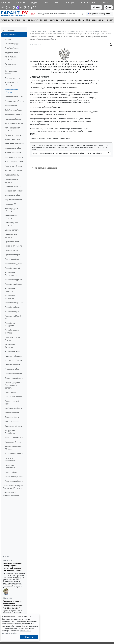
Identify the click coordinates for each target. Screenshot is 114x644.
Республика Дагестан (14, 284)
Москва (8, 39)
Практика (53, 20)
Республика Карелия (14, 303)
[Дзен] (14, 7)
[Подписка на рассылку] (3, 7)
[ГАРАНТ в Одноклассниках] (29, 7)
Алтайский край (12, 48)
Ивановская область (14, 114)
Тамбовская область (14, 408)
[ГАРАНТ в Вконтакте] (10, 7)
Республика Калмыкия (10, 297)
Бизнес (43, 20)
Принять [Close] (29, 637)
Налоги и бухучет (30, 20)
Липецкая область (13, 186)
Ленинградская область (11, 181)
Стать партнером (87, 3)
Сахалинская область (14, 378)
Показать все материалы (44, 168)
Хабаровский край (13, 442)
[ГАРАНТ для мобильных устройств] (6, 7)
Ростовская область (13, 360)
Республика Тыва (12, 351)
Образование (98, 20)
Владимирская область (11, 84)
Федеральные (9, 30)
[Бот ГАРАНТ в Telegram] (25, 7)
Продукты (34, 3)
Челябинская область (14, 454)
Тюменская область (13, 426)
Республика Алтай (13, 268)
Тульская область (12, 422)
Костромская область (14, 157)
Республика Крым (13, 312)
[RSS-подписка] (36, 7)
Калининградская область (12, 129)
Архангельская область (11, 58)
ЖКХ (88, 20)
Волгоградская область (11, 91)
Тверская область (12, 413)
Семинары (69, 3)
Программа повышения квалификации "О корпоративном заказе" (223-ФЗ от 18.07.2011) (13, 605)
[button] (99, 14)
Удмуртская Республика (10, 432)
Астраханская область (11, 65)
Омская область (12, 230)
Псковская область (13, 259)
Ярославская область (14, 481)
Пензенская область (14, 246)
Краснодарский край (14, 162)
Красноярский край (13, 166)
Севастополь (10, 392)
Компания (6, 3)
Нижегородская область (12, 210)
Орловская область (13, 241)
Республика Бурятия (14, 280)
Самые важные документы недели (11, 494)
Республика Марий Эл (13, 317)
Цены (46, 3)
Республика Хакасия (14, 356)
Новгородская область (11, 217)
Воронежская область (14, 101)
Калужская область (13, 135)
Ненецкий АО (11, 204)
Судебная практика (11, 20)
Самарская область (13, 369)
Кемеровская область (14, 148)
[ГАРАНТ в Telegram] (21, 7)
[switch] (33, 14)
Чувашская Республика (10, 466)
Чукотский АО (11, 472)
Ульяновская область (14, 438)
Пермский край (12, 250)
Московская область (14, 195)
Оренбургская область (11, 236)
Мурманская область (14, 200)
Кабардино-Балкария (14, 123)
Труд (62, 20)
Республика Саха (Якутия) (12, 331)
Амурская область (13, 52)
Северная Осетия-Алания (13, 339)
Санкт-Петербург (12, 43)
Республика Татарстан (10, 346)
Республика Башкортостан (11, 274)
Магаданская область (14, 191)
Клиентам (104, 3)
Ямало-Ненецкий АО (14, 477)
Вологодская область (14, 97)
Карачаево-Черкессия (14, 144)
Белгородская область (11, 72)
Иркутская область (13, 119)
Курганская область (13, 170)
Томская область (12, 417)
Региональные (9, 35)
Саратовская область (14, 374)
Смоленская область (14, 397)
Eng (108, 7)
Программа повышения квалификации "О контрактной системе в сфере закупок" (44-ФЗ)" (13, 567)
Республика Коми (12, 307)
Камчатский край (12, 139)
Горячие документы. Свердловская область (14, 385)
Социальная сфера (75, 20)
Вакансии (20, 3)
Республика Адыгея (13, 264)
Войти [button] (96, 7)
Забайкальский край (14, 110)
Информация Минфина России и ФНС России (13, 487)
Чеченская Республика (10, 459)
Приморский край (13, 255)
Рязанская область (13, 365)
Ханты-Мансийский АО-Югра (13, 448)
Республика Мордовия (10, 324)
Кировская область (13, 153)
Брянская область (13, 78)
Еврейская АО (11, 106)
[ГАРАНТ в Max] (17, 7)
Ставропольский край (12, 402)
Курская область (12, 175)
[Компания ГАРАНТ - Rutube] (33, 7)
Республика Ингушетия (10, 290)
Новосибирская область (12, 224)
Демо (56, 3)
